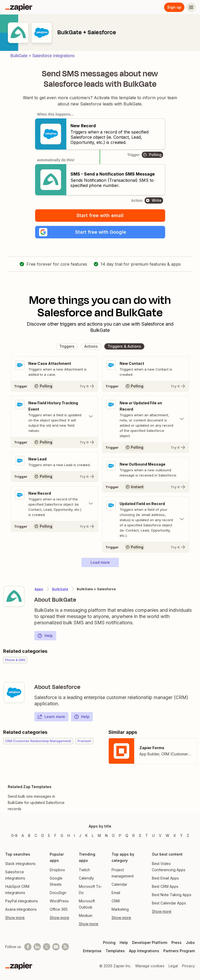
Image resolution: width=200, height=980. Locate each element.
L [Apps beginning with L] (93, 835)
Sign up (174, 7)
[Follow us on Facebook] (28, 947)
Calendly (86, 878)
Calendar (119, 884)
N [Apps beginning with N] (106, 835)
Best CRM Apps (165, 886)
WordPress (59, 901)
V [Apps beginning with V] (160, 835)
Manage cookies (150, 966)
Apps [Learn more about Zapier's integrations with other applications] (39, 589)
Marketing (120, 909)
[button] (100, 232)
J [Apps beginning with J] (80, 835)
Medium (86, 915)
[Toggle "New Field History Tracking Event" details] (54, 417)
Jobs (190, 942)
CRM (116, 901)
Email (116, 893)
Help (45, 636)
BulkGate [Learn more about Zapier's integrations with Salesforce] (60, 589)
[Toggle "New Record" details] (54, 504)
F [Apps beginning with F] (55, 835)
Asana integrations (21, 909)
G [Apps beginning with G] (62, 835)
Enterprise (92, 951)
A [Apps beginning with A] (23, 835)
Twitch (84, 870)
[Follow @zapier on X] (47, 947)
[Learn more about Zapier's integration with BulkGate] (14, 596)
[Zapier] (19, 7)
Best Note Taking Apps (172, 895)
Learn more (51, 717)
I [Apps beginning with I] (75, 835)
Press (176, 942)
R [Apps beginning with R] (134, 835)
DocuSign (58, 893)
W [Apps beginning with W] (167, 835)
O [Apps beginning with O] (113, 835)
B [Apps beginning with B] (29, 835)
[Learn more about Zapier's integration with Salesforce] (14, 693)
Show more (15, 918)
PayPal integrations (22, 901)
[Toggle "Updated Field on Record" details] (146, 519)
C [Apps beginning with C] (36, 835)
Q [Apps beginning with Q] (127, 835)
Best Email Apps (165, 878)
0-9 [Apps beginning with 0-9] (14, 835)
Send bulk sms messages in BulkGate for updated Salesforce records (36, 803)
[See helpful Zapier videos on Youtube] (56, 947)
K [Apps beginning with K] (86, 835)
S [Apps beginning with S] (140, 835)
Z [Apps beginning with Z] (188, 835)
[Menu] (191, 7)
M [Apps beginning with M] (99, 835)
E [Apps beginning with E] (49, 835)
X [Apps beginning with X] (175, 835)
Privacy (188, 966)
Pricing (109, 942)
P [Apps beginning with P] (120, 835)
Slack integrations (20, 864)
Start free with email (100, 215)
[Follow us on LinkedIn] (37, 947)
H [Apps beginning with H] (69, 835)
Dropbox (57, 870)
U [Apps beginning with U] (153, 835)
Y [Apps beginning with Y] (181, 835)
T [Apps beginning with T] (147, 835)
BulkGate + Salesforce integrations (43, 56)
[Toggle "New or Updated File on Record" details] (146, 419)
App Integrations (144, 951)
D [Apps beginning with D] (43, 835)
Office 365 (59, 909)
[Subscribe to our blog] (65, 947)
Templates (115, 951)
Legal (173, 966)
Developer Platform (150, 942)
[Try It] (54, 386)
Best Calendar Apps (169, 903)
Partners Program (179, 951)
